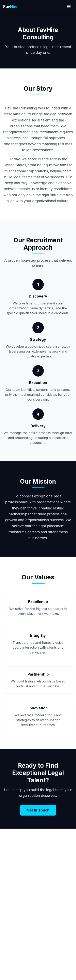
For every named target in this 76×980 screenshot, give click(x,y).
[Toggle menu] (69, 7)
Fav (10, 7)
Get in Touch (38, 810)
